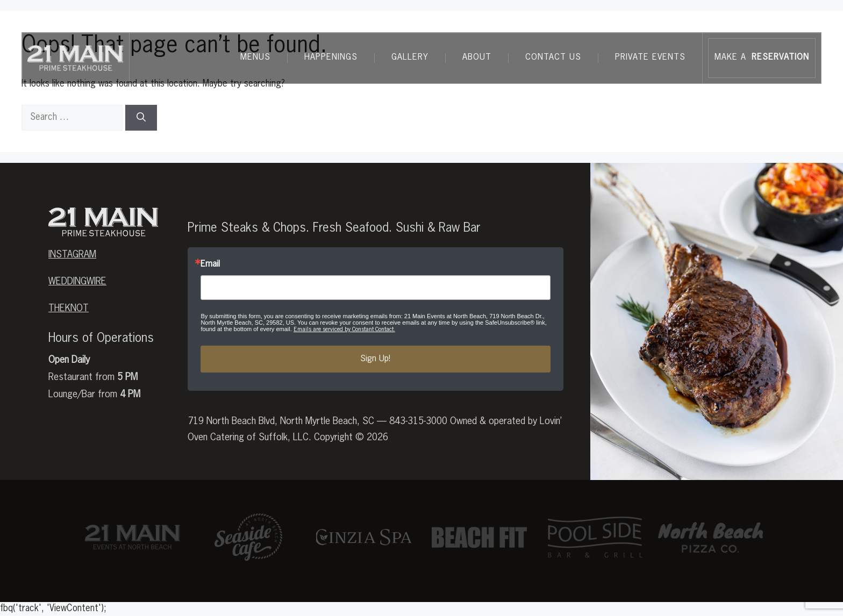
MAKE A (762, 58)
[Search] (141, 118)
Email (210, 264)
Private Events (650, 58)
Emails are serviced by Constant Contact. (344, 329)
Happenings (331, 58)
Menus (255, 58)
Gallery (410, 58)
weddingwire (77, 282)
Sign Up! (375, 359)
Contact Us (553, 58)
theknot (69, 309)
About (477, 58)
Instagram (72, 255)
